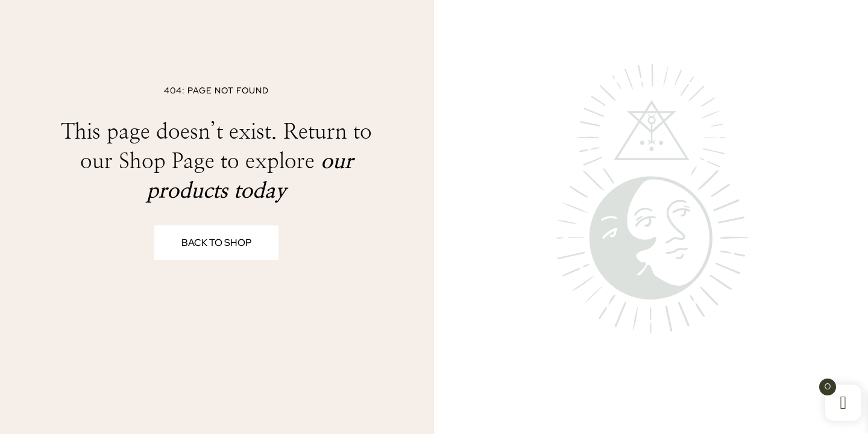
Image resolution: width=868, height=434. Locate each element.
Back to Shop (216, 243)
